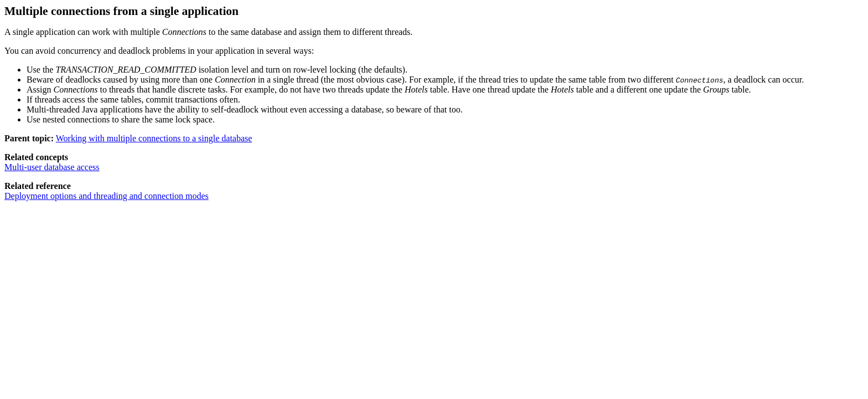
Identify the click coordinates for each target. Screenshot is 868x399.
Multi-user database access (52, 167)
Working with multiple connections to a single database (154, 138)
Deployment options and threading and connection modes (107, 196)
